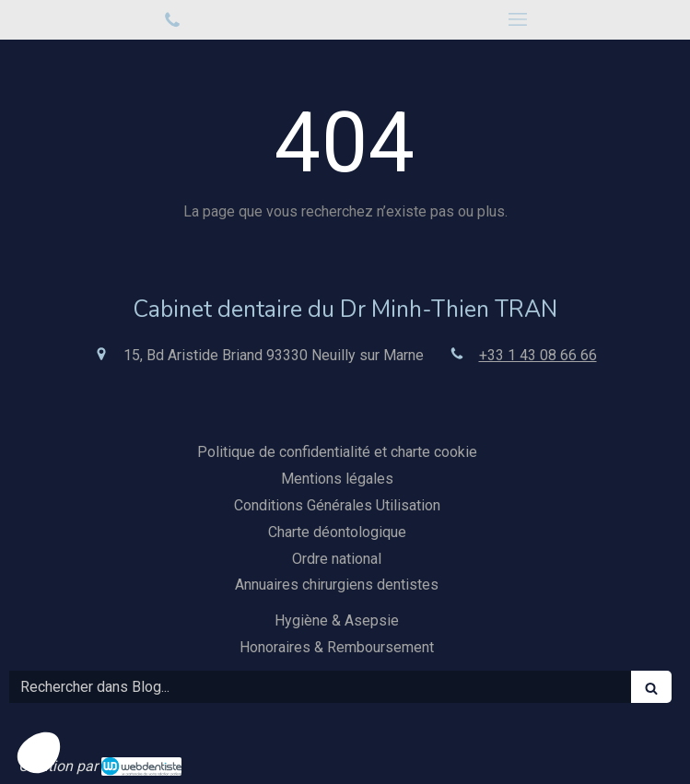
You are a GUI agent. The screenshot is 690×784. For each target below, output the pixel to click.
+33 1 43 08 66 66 (538, 355)
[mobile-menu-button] (518, 19)
